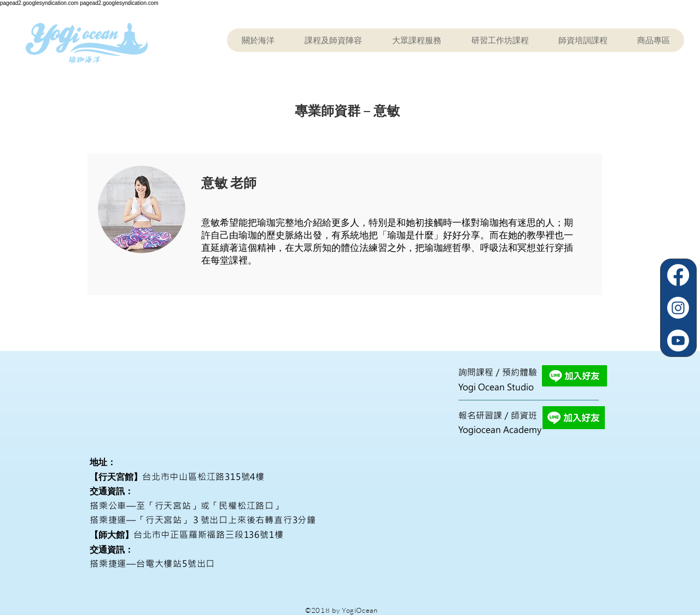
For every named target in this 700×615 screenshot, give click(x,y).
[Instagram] (678, 308)
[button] (333, 40)
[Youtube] (678, 341)
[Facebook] (678, 275)
